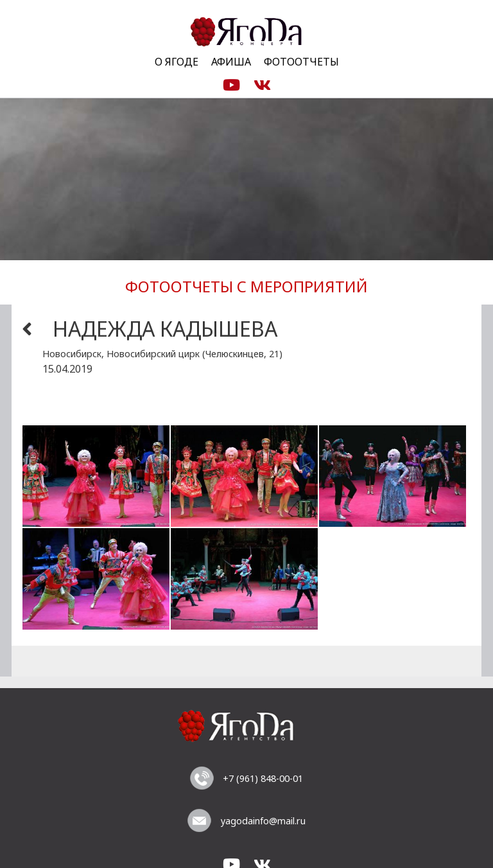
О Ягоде (177, 62)
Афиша (231, 62)
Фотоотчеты (301, 62)
